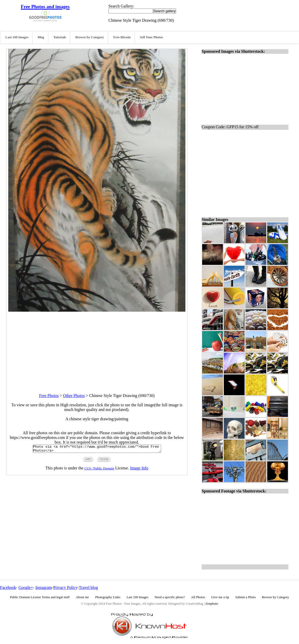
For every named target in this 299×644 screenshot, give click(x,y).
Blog (41, 37)
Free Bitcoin (122, 37)
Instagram (44, 587)
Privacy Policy (65, 587)
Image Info (139, 470)
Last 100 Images (17, 37)
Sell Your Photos (152, 37)
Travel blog (88, 587)
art (88, 461)
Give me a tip (220, 597)
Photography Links (108, 597)
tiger (104, 461)
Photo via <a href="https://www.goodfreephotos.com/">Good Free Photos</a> (97, 450)
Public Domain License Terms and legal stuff (40, 597)
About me (82, 597)
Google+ (26, 587)
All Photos (198, 597)
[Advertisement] (97, 348)
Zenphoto (212, 604)
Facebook (8, 587)
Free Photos (49, 396)
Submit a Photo (245, 597)
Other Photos (74, 396)
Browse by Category (90, 37)
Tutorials (60, 37)
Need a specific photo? (170, 597)
